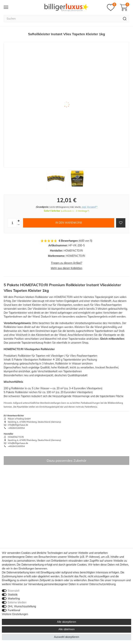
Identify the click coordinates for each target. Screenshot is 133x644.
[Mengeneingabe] (12, 223)
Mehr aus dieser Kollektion (66, 268)
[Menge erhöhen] (19, 221)
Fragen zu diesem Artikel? (67, 263)
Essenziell (14, 591)
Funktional (14, 610)
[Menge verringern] (19, 225)
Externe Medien (17, 602)
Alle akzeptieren (66, 622)
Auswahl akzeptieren (66, 637)
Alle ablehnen (66, 629)
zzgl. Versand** (90, 207)
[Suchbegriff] (62, 19)
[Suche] (125, 19)
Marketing (14, 599)
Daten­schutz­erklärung (102, 584)
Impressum (119, 580)
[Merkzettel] (112, 7)
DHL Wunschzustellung (22, 606)
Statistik (13, 595)
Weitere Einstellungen (15, 614)
